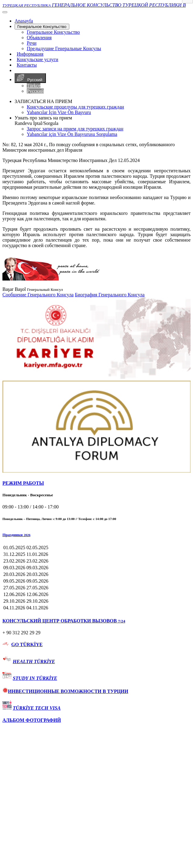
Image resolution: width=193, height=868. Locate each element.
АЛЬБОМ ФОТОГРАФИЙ (32, 720)
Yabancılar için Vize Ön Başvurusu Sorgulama (72, 134)
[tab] (96, 483)
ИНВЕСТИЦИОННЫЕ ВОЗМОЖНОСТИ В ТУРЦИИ (65, 691)
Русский (30, 78)
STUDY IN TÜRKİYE (35, 678)
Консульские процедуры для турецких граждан (75, 107)
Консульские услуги (38, 59)
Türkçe (34, 86)
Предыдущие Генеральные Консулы (64, 48)
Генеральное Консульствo (42, 27)
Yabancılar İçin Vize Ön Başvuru (59, 112)
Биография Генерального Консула (110, 295)
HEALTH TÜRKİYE (34, 661)
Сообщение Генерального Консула (38, 295)
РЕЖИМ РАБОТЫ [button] (23, 483)
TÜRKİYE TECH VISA (37, 708)
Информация (30, 54)
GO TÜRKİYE (27, 644)
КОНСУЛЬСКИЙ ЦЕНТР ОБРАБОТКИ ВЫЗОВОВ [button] (64, 621)
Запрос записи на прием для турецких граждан (75, 129)
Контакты (27, 65)
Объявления (39, 38)
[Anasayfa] (24, 21)
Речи (32, 43)
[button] (96, 535)
